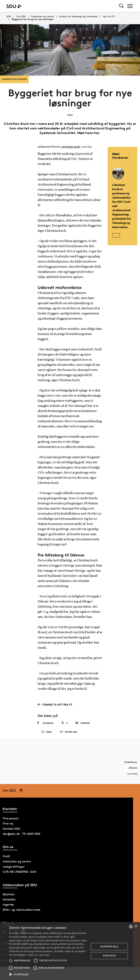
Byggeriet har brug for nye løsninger (33, 19)
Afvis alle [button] (109, 956)
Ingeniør (8, 907)
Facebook (46, 723)
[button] (11, 961)
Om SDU (21, 17)
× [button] (136, 926)
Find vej (8, 826)
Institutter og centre (42, 17)
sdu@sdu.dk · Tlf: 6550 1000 (21, 837)
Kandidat (9, 902)
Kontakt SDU (12, 831)
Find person (11, 821)
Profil (6, 859)
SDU (9, 16)
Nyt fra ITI (109, 17)
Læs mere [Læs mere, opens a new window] (44, 955)
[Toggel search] (121, 6)
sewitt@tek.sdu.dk (71, 147)
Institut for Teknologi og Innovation (78, 17)
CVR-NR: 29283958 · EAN (19, 875)
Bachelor (9, 897)
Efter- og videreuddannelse (22, 913)
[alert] (70, 951)
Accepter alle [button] (109, 947)
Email (47, 733)
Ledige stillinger (14, 870)
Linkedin (83, 723)
